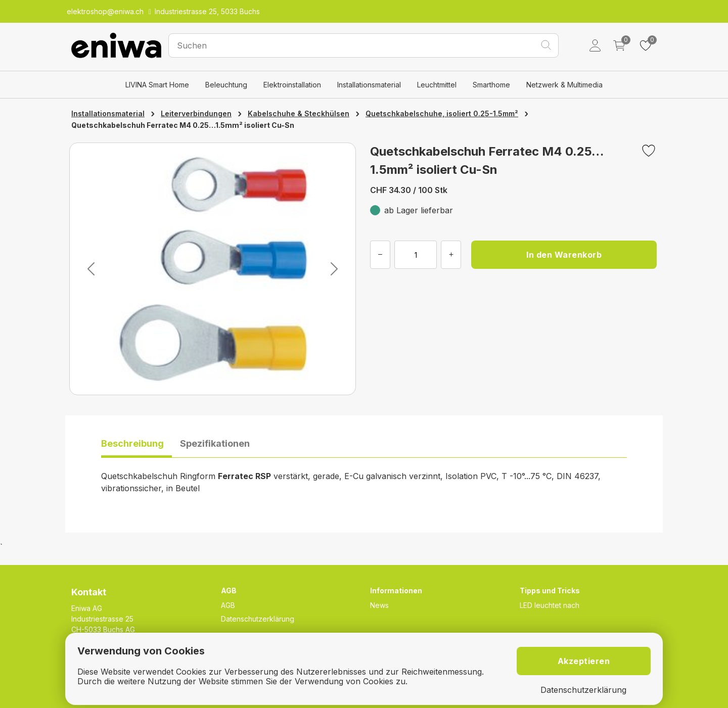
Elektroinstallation (292, 85)
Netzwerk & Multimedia (564, 85)
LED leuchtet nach (550, 605)
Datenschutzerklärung (258, 619)
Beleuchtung (226, 85)
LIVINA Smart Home (157, 85)
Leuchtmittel (437, 85)
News (379, 605)
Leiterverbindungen (196, 113)
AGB (228, 605)
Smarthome (491, 85)
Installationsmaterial (369, 85)
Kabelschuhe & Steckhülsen (299, 113)
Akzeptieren (584, 661)
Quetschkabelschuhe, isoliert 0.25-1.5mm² (442, 113)
